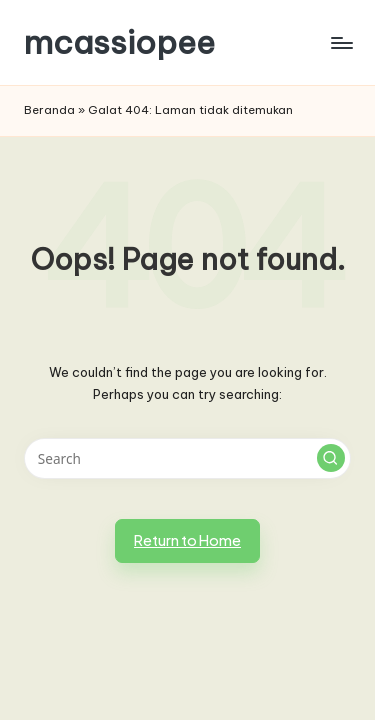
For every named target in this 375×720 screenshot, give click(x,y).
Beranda (49, 110)
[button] (331, 458)
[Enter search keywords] (187, 459)
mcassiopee (119, 42)
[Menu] (341, 42)
